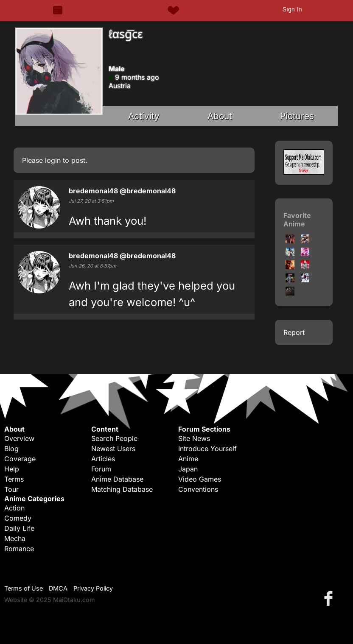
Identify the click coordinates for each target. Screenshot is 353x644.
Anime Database (117, 479)
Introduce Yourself (207, 449)
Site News (194, 438)
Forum (101, 469)
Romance (19, 549)
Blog (11, 449)
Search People (114, 438)
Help (12, 469)
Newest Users (113, 449)
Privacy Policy (93, 588)
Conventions (198, 489)
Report (294, 332)
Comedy (18, 518)
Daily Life (19, 528)
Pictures (297, 116)
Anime (188, 459)
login (53, 160)
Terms (14, 479)
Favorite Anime (297, 220)
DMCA (58, 588)
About (220, 116)
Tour (11, 489)
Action (14, 508)
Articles (103, 459)
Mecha (15, 538)
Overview (19, 438)
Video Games (200, 479)
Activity (144, 116)
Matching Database (122, 489)
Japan (188, 469)
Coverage (20, 459)
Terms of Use (24, 588)
